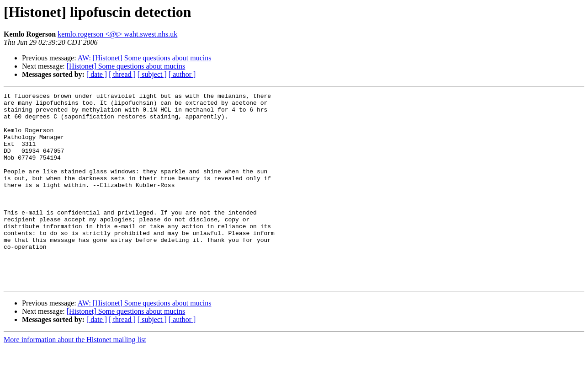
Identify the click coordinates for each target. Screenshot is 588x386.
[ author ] (182, 74)
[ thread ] (122, 74)
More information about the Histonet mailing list (75, 378)
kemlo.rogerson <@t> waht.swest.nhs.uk (117, 34)
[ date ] (97, 74)
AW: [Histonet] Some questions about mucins (145, 58)
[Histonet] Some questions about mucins (126, 66)
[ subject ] (152, 74)
